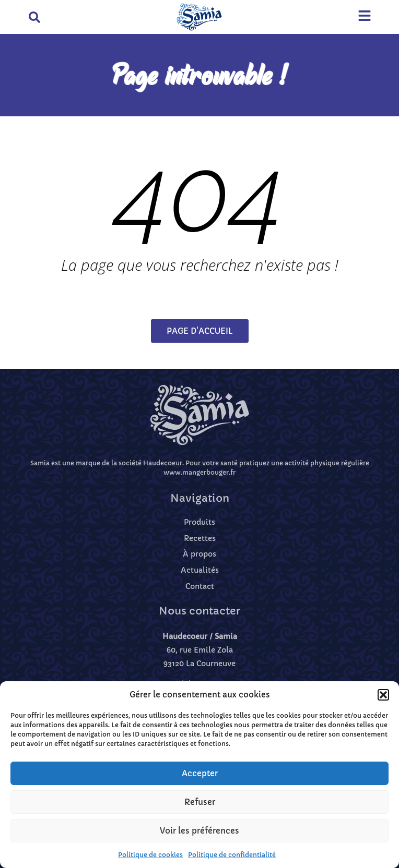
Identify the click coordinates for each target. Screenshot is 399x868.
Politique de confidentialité (232, 855)
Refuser (200, 802)
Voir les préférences (199, 831)
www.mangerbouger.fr (199, 472)
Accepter (200, 773)
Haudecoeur (163, 463)
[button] (383, 695)
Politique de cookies (150, 855)
